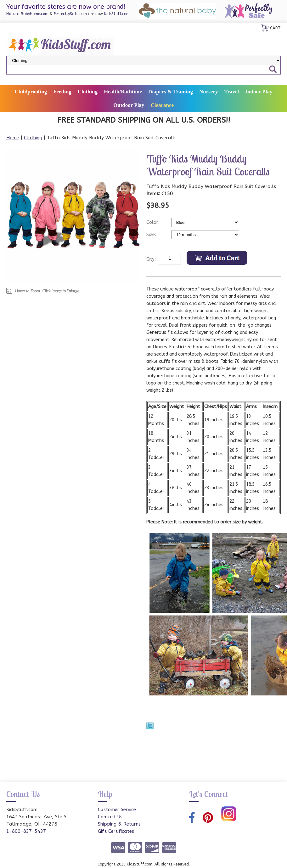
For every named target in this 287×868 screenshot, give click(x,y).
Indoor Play (259, 92)
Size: (152, 235)
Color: (154, 222)
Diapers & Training (171, 92)
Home (13, 138)
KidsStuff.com (117, 14)
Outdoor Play (129, 105)
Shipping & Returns (119, 824)
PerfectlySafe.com (70, 14)
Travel (231, 92)
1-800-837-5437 (26, 831)
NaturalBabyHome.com (27, 14)
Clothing (88, 92)
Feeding (62, 92)
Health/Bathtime (123, 92)
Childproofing (31, 92)
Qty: (151, 259)
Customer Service (117, 810)
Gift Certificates (116, 831)
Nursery (208, 92)
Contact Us (110, 817)
